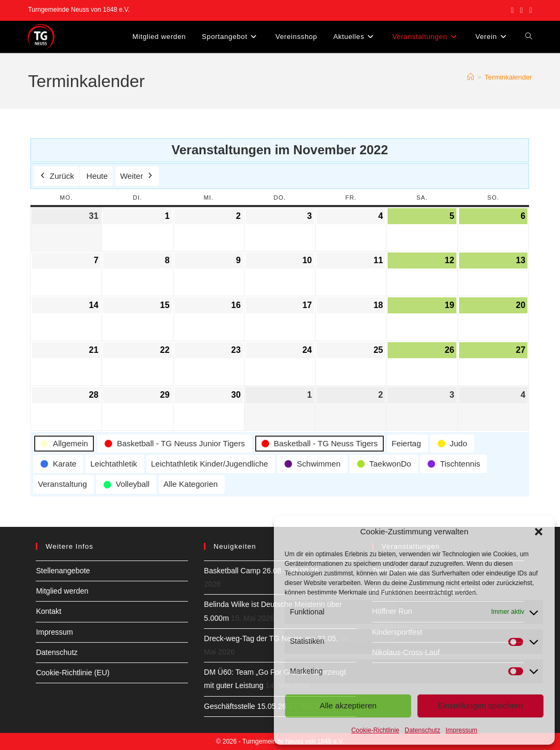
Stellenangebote (63, 571)
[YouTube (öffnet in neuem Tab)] (529, 10)
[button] (539, 532)
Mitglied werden (62, 591)
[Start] (471, 77)
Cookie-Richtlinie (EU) (73, 673)
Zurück (56, 176)
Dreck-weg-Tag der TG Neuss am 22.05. (271, 638)
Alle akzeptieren (348, 705)
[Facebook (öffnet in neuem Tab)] (512, 10)
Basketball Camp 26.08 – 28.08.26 (261, 571)
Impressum (462, 730)
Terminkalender (508, 77)
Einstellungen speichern (480, 705)
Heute (97, 176)
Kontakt (48, 611)
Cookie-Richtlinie (375, 730)
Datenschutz (423, 730)
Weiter (137, 176)
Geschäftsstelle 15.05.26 (245, 706)
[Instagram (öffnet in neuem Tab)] (521, 10)
